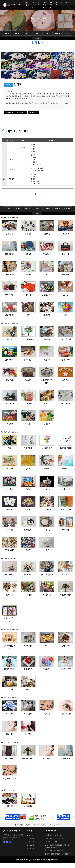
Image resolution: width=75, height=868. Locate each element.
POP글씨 (9, 489)
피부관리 (9, 734)
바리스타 (9, 689)
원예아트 (66, 574)
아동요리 (28, 689)
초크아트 (47, 489)
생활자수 (47, 234)
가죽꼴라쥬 (9, 274)
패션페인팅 (47, 509)
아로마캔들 (28, 403)
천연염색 (66, 234)
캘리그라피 (28, 448)
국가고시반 (67, 34)
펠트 (66, 315)
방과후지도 (28, 806)
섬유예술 (8, 34)
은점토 (9, 339)
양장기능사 (9, 758)
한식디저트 (66, 646)
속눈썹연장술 (66, 714)
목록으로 (9, 112)
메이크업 (28, 734)
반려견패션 (9, 315)
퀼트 (28, 315)
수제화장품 (28, 714)
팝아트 (28, 550)
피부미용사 (47, 758)
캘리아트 (9, 509)
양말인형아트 (47, 295)
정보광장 (51, 4)
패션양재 (47, 315)
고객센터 (57, 4)
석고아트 (47, 403)
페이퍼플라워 (66, 339)
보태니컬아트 (47, 448)
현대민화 (9, 468)
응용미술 (27, 34)
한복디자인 (9, 254)
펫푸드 (47, 646)
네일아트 (47, 714)
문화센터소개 (27, 4)
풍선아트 (66, 380)
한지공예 (28, 380)
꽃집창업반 (47, 595)
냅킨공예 (66, 530)
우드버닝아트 (9, 550)
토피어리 (9, 595)
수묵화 (47, 468)
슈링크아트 (66, 360)
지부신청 (30, 845)
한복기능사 (66, 758)
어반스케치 (66, 489)
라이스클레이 (9, 669)
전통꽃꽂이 (9, 574)
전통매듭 (28, 234)
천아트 (47, 550)
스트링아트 (9, 424)
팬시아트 (47, 530)
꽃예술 (37, 34)
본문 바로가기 (0, 0)
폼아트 (28, 489)
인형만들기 (47, 254)
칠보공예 (47, 339)
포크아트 (28, 509)
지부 (62, 4)
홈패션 (28, 254)
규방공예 (9, 234)
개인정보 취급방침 (56, 835)
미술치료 (9, 806)
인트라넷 (30, 848)
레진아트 (47, 360)
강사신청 (30, 838)
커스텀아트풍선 (28, 339)
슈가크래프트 (66, 669)
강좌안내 (39, 4)
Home (30, 835)
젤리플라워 (47, 669)
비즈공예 (28, 424)
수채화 (28, 469)
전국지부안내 (32, 842)
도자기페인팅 (66, 509)
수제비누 (9, 714)
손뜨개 (28, 295)
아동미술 (66, 468)
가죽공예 (66, 254)
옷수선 (66, 295)
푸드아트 (47, 34)
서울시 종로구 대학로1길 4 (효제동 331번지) (58, 854)
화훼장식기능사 (28, 758)
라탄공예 (66, 274)
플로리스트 (28, 574)
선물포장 (9, 380)
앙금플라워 (28, 669)
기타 (37, 38)
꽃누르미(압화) (47, 574)
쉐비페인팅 (28, 530)
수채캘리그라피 (66, 448)
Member (68, 3)
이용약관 (47, 835)
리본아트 (28, 274)
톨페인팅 (9, 530)
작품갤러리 (45, 5)
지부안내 (33, 4)
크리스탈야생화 (9, 403)
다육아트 (28, 595)
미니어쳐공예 (28, 360)
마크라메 (47, 274)
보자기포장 (9, 295)
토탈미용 (57, 34)
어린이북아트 (66, 403)
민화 (9, 448)
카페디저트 (28, 646)
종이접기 (47, 424)
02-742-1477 (50, 845)
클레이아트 (9, 360)
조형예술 (17, 34)
